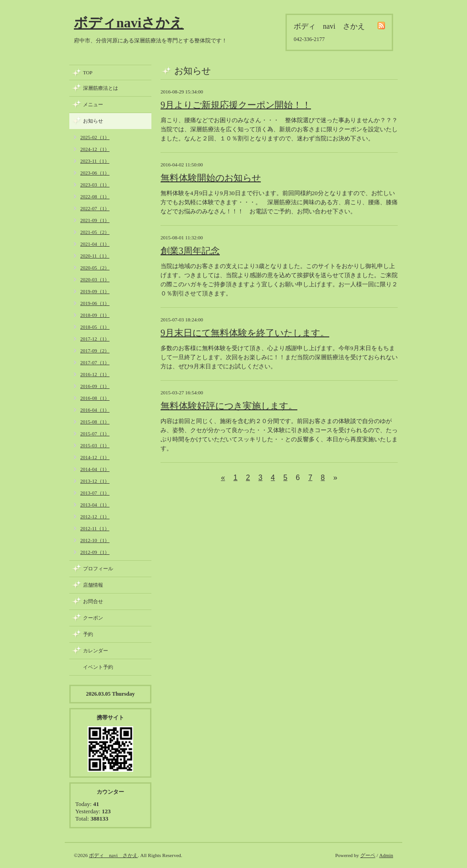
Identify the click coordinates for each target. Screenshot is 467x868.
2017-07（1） (95, 362)
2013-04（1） (95, 505)
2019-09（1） (95, 291)
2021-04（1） (95, 244)
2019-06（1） (95, 303)
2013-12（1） (95, 481)
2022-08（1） (95, 196)
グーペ (368, 855)
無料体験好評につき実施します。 (229, 406)
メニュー (93, 104)
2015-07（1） (95, 434)
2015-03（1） (95, 445)
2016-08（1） (95, 398)
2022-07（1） (95, 208)
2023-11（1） (95, 161)
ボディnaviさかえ (129, 23)
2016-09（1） (95, 386)
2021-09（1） (95, 220)
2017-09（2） (95, 351)
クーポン (93, 618)
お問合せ (93, 601)
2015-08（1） (95, 422)
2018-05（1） (95, 327)
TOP (88, 72)
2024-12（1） (95, 149)
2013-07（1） (95, 493)
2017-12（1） (95, 339)
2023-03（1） (95, 185)
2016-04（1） (95, 410)
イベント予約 (98, 667)
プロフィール (98, 568)
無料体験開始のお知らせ (211, 178)
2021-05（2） (95, 232)
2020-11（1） (95, 256)
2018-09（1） (95, 315)
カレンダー (96, 651)
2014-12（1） (95, 457)
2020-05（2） (95, 268)
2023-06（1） (95, 173)
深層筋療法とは (101, 88)
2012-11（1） (95, 528)
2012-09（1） (95, 552)
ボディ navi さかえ (113, 855)
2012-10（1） (95, 540)
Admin (386, 855)
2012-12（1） (95, 517)
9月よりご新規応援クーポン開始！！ (236, 105)
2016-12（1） (95, 374)
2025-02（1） (95, 137)
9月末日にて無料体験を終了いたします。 (245, 333)
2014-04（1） (95, 469)
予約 (88, 634)
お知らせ (93, 121)
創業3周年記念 (190, 251)
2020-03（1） (95, 279)
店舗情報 (93, 585)
